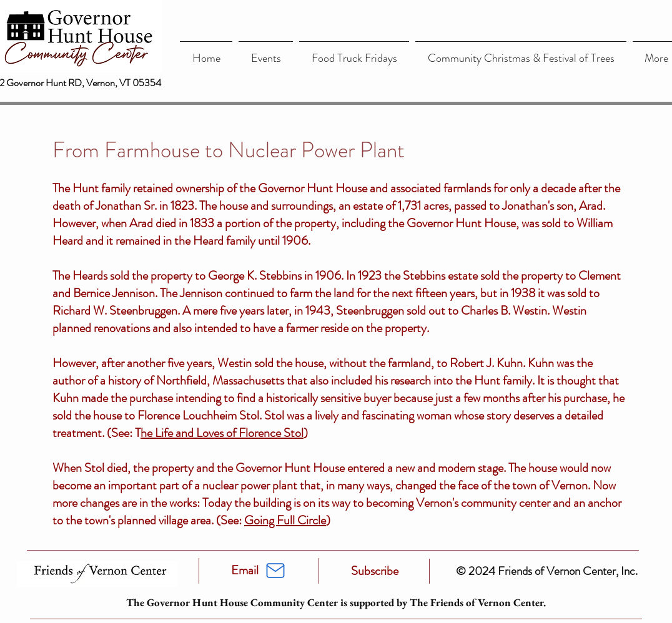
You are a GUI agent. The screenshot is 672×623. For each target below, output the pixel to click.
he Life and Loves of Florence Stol (222, 433)
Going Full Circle (285, 520)
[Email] (245, 571)
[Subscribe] (375, 571)
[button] (266, 53)
